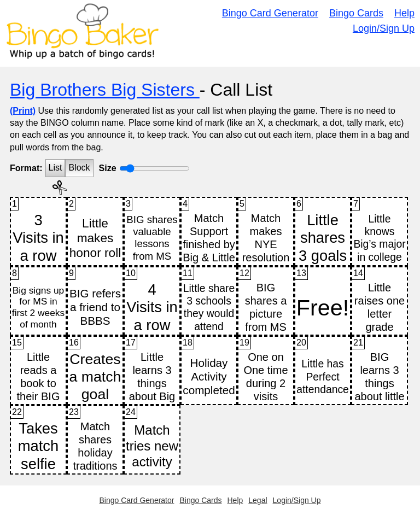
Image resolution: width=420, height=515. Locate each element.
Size (108, 168)
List (56, 168)
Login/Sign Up (384, 28)
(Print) (23, 111)
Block (79, 168)
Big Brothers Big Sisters (105, 90)
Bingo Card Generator (270, 13)
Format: (26, 168)
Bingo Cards (356, 13)
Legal (258, 500)
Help (404, 13)
